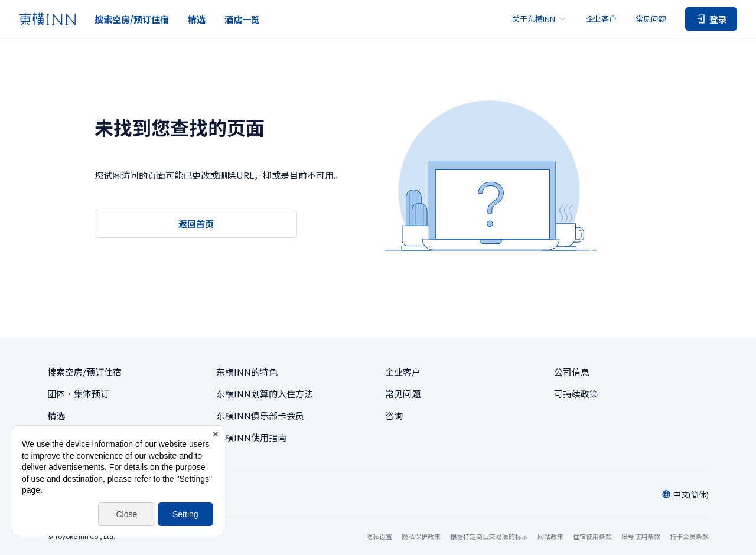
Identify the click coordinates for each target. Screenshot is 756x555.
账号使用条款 (641, 536)
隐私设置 (379, 536)
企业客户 (601, 19)
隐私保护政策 (421, 536)
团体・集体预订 (78, 394)
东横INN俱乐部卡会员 (260, 415)
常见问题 (651, 19)
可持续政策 (576, 394)
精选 (197, 19)
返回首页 (196, 223)
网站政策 (550, 536)
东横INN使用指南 (251, 437)
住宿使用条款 (592, 536)
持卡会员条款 (689, 536)
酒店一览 (242, 19)
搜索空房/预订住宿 (132, 19)
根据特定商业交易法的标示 (489, 536)
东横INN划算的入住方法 (265, 394)
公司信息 (572, 372)
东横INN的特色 (247, 372)
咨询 (394, 415)
